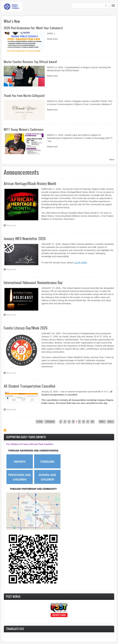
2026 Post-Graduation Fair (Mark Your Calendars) (33, 28)
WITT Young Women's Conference (24, 129)
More (112, 160)
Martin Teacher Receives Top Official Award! (30, 62)
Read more (52, 39)
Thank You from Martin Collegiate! (24, 96)
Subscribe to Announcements (5, 430)
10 (93, 421)
